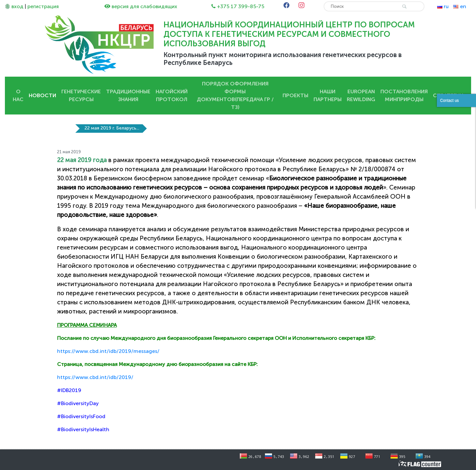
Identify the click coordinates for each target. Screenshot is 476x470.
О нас (18, 95)
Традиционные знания (128, 95)
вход (17, 6)
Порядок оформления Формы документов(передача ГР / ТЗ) (235, 95)
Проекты (295, 95)
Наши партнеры (328, 95)
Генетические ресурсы (81, 95)
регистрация (43, 6)
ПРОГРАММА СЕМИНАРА (87, 325)
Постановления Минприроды (404, 95)
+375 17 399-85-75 (241, 6)
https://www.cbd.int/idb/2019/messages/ (108, 351)
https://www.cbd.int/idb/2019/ (95, 377)
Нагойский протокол (172, 95)
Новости (42, 95)
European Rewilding (361, 95)
